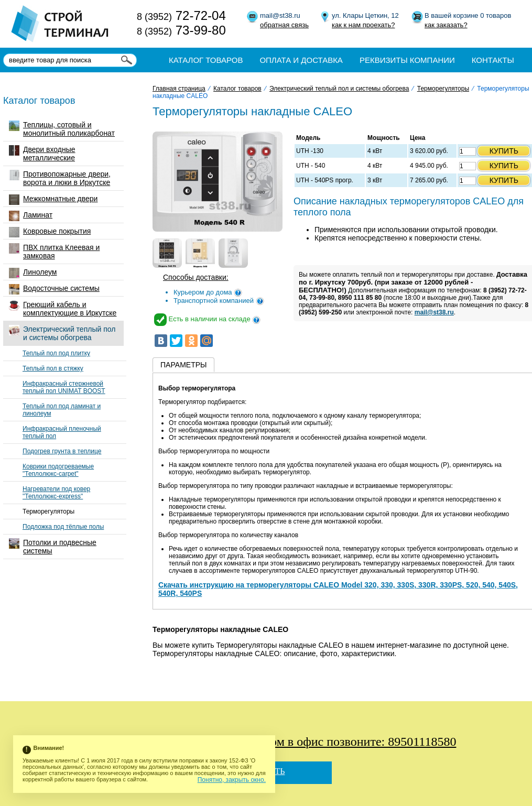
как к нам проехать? (363, 25)
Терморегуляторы (48, 511)
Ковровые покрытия (50, 232)
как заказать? (446, 25)
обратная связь (284, 25)
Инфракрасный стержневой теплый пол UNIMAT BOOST (64, 387)
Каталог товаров (206, 60)
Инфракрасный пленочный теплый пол (62, 432)
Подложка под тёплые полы (63, 527)
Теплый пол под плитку (56, 353)
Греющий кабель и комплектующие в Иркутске (63, 309)
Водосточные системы (54, 289)
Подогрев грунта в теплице (62, 451)
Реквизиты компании (407, 60)
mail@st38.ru (434, 312)
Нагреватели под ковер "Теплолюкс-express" (56, 493)
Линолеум (33, 273)
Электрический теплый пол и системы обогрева (62, 333)
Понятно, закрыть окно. (232, 780)
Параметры (183, 365)
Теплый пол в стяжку (53, 368)
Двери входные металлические (42, 154)
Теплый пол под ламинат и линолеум (62, 410)
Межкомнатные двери (53, 200)
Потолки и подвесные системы (53, 547)
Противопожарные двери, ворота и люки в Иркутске (60, 178)
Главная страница (179, 89)
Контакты (493, 60)
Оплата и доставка (301, 60)
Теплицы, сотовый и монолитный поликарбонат (62, 129)
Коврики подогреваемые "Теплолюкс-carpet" (58, 470)
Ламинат (31, 216)
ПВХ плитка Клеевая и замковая (54, 252)
